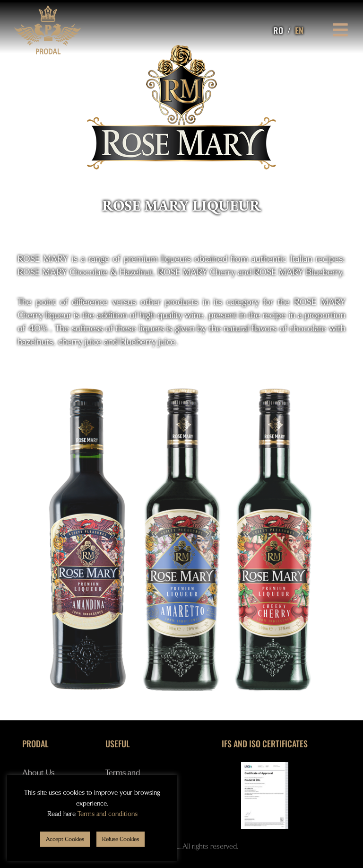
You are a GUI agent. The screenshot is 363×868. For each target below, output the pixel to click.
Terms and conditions (108, 814)
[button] (65, 839)
